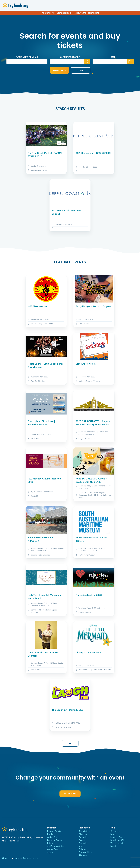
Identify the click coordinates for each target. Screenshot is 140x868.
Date (113, 57)
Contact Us (115, 831)
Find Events (59, 70)
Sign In (50, 852)
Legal (17, 858)
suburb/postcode (70, 57)
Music (81, 846)
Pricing (50, 843)
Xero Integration (118, 843)
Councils (83, 837)
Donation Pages (54, 840)
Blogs (113, 834)
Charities (83, 834)
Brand (113, 846)
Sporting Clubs (86, 852)
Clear (81, 71)
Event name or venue (27, 57)
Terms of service (31, 858)
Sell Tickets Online (56, 846)
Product (51, 834)
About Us (6, 858)
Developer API (117, 840)
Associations (84, 831)
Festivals (83, 843)
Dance (82, 840)
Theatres (83, 855)
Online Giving (53, 837)
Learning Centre (118, 837)
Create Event (70, 794)
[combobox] (70, 61)
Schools (83, 849)
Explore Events (54, 831)
